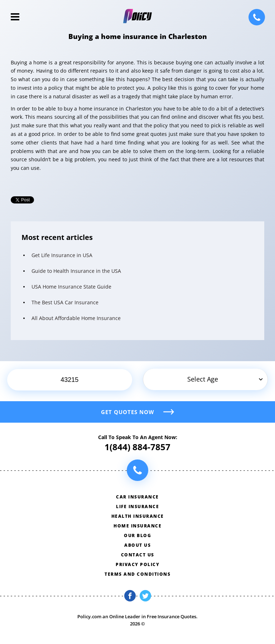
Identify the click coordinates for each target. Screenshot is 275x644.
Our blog (137, 535)
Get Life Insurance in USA (62, 255)
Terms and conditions (137, 574)
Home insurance (137, 526)
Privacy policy (137, 564)
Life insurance (137, 507)
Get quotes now (128, 412)
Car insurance (137, 497)
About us (137, 545)
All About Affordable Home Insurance (76, 318)
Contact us (138, 555)
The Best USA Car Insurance (65, 302)
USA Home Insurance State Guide (71, 287)
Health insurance (138, 516)
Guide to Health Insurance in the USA (76, 271)
